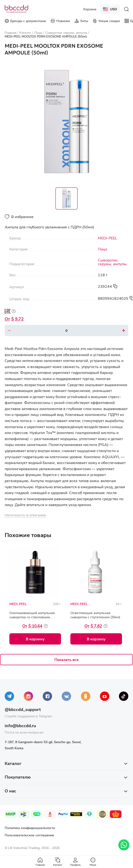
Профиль (75, 862)
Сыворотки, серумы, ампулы (112, 262)
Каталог (58, 862)
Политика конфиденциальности (30, 828)
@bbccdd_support (23, 709)
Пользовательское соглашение (29, 835)
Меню (93, 862)
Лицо (103, 249)
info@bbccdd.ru (20, 726)
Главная (40, 862)
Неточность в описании (25, 515)
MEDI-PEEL (108, 238)
